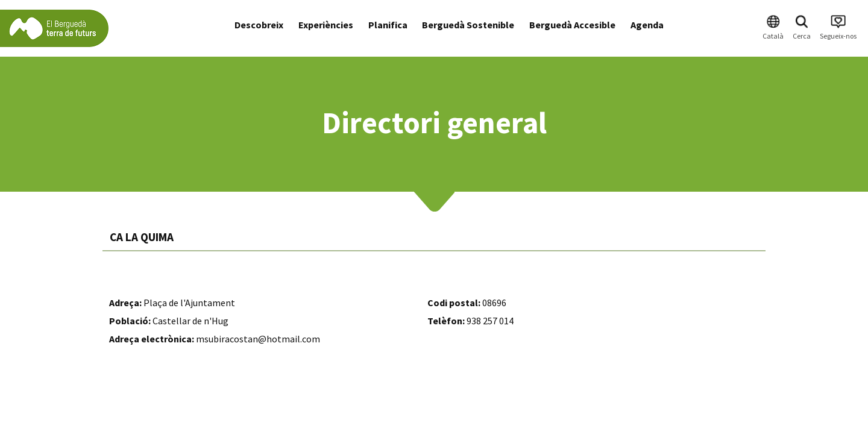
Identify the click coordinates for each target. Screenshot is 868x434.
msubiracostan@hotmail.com (258, 339)
